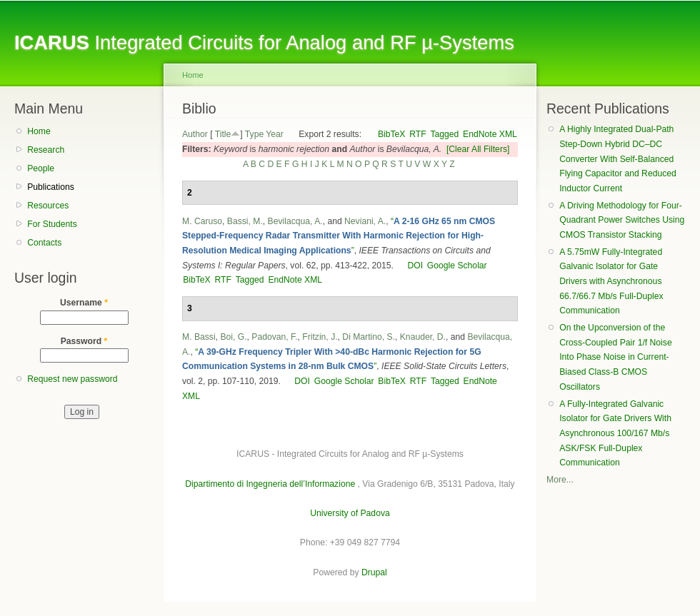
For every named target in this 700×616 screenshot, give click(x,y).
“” (339, 236)
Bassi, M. (245, 221)
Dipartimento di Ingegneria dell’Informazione (270, 484)
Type (254, 134)
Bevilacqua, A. (295, 221)
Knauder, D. (423, 337)
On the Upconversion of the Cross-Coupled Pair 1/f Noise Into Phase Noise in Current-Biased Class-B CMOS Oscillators (615, 357)
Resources (48, 206)
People (41, 168)
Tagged (444, 134)
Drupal (374, 572)
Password (84, 341)
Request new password (72, 379)
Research (46, 150)
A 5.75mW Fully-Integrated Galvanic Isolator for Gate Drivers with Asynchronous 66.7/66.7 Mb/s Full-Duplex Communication (611, 282)
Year (275, 134)
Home (39, 131)
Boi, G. (233, 337)
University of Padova (350, 513)
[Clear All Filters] (478, 149)
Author (195, 134)
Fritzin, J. (320, 337)
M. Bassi (199, 337)
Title (223, 134)
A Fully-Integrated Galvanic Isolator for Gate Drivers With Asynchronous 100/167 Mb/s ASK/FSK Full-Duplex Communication (615, 434)
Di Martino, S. (369, 337)
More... (560, 480)
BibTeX (392, 134)
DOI (415, 266)
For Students (52, 224)
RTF (417, 134)
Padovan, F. (274, 337)
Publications (51, 187)
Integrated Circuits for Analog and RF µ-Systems (264, 42)
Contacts (44, 243)
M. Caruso (202, 221)
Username (84, 303)
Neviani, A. (365, 221)
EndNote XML (490, 134)
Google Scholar (457, 266)
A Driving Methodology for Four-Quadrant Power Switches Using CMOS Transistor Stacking (622, 220)
